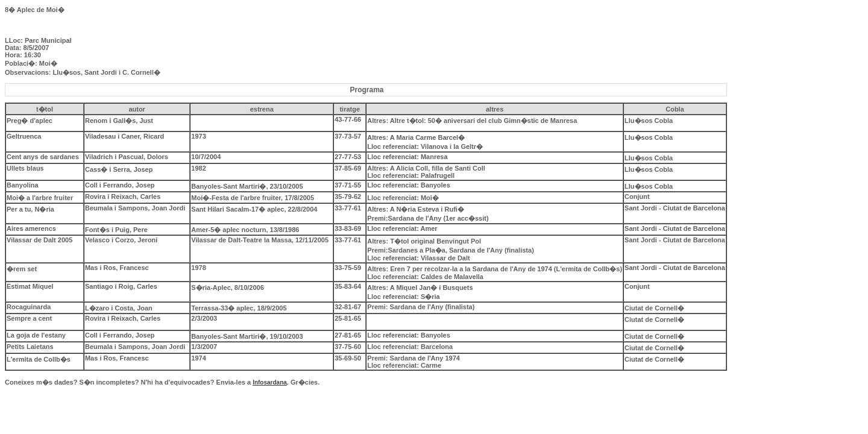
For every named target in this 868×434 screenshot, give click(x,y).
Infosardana (270, 382)
